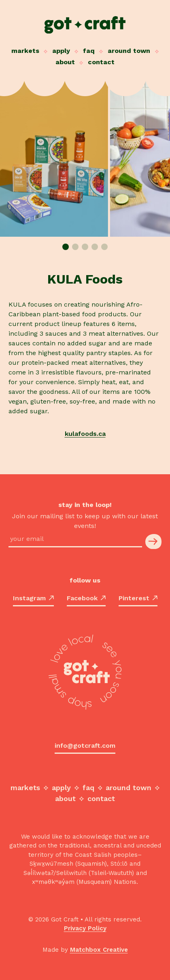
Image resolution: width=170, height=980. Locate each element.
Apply (61, 51)
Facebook (86, 598)
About (65, 62)
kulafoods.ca (85, 434)
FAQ (89, 51)
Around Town (129, 51)
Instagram (33, 598)
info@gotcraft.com (85, 746)
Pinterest (138, 598)
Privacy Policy (85, 928)
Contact (101, 62)
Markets (25, 51)
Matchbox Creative (99, 950)
